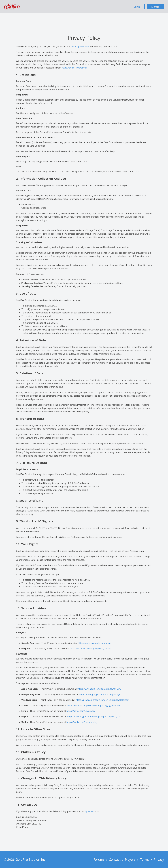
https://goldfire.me (80, 46)
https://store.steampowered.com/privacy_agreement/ (93, 705)
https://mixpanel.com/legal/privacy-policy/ (91, 649)
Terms (145, 859)
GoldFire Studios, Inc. (31, 859)
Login (137, 7)
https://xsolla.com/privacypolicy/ (82, 722)
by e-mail (90, 811)
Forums (99, 859)
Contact (115, 859)
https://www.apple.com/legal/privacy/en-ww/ (99, 689)
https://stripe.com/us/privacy (81, 711)
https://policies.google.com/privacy (95, 643)
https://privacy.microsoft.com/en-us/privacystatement (103, 700)
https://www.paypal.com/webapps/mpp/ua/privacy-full (94, 717)
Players (130, 859)
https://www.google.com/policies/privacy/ (99, 694)
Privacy (159, 859)
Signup (155, 7)
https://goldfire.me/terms (74, 68)
